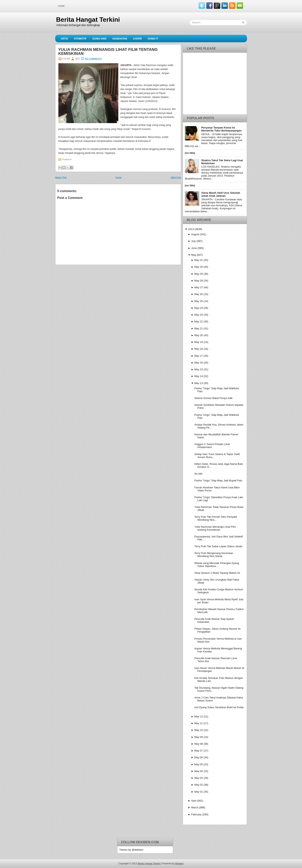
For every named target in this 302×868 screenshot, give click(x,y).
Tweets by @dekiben (131, 850)
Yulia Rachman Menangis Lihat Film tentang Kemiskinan (108, 51)
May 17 (199, 356)
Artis (64, 39)
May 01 (199, 792)
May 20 (199, 335)
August (195, 234)
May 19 (199, 342)
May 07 (199, 751)
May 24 (199, 308)
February (196, 814)
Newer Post (61, 177)
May (194, 255)
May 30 (199, 267)
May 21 (199, 328)
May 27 (199, 287)
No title (198, 474)
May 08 (199, 744)
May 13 (199, 383)
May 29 (199, 274)
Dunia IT (153, 39)
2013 (191, 229)
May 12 (199, 716)
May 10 (199, 730)
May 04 (199, 771)
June (194, 248)
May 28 (199, 281)
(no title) (190, 153)
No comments (93, 59)
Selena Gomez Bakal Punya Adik (214, 398)
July (194, 241)
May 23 (199, 315)
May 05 (199, 764)
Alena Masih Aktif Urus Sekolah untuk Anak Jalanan (221, 194)
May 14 (199, 376)
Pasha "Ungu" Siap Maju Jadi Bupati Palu (218, 480)
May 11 (199, 723)
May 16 (199, 363)
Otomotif (80, 39)
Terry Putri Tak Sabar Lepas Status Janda (218, 546)
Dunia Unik (100, 39)
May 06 (199, 757)
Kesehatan (120, 39)
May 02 (199, 785)
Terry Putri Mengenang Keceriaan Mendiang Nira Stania (214, 555)
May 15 (199, 369)
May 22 (199, 321)
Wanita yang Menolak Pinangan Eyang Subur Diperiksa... (217, 565)
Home (61, 6)
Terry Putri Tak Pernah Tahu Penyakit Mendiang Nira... (216, 518)
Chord (138, 39)
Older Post (176, 177)
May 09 (199, 737)
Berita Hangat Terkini (88, 20)
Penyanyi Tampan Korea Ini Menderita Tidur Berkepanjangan (221, 129)
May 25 (199, 301)
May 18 (199, 349)
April (194, 801)
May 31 (199, 260)
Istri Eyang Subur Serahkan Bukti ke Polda (219, 707)
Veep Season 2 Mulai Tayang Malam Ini (217, 573)
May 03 (199, 778)
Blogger (179, 864)
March (195, 807)
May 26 (199, 294)
